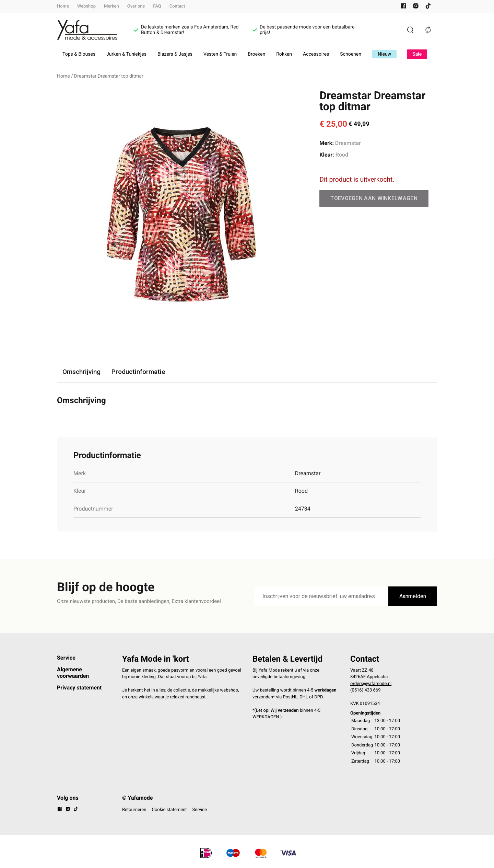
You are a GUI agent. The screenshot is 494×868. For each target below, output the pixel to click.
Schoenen (351, 54)
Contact (177, 6)
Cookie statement (169, 810)
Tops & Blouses (79, 54)
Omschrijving (82, 372)
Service (66, 658)
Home (63, 6)
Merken (111, 6)
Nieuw (384, 54)
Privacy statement (79, 688)
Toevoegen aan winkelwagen (374, 198)
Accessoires (316, 54)
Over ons (136, 6)
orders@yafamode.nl (371, 684)
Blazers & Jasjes (175, 54)
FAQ (157, 6)
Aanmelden (413, 596)
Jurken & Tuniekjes (126, 54)
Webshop (86, 6)
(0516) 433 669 (366, 691)
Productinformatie (139, 372)
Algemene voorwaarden (73, 672)
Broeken (256, 54)
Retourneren (134, 810)
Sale (417, 54)
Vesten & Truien (220, 54)
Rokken (284, 54)
